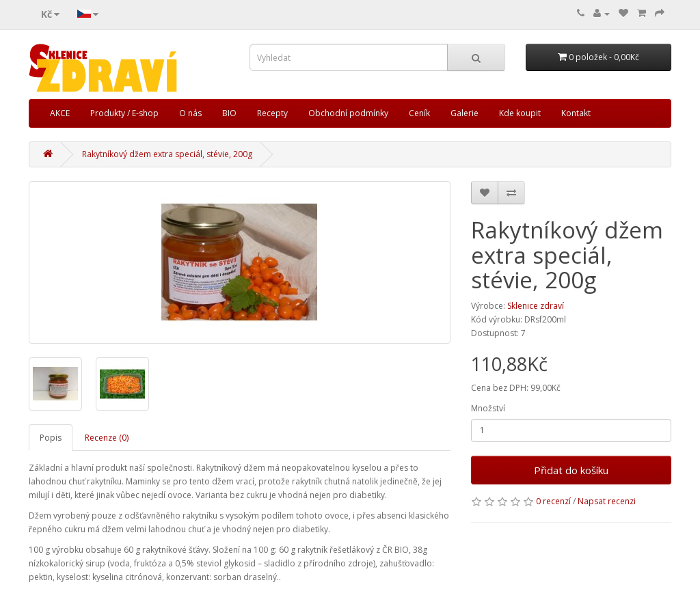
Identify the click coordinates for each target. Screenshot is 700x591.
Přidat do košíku (571, 470)
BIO (229, 113)
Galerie (465, 113)
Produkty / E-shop (124, 113)
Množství (488, 408)
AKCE (60, 113)
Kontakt (576, 113)
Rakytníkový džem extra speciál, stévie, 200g (167, 154)
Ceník (419, 113)
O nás (190, 113)
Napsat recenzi (607, 501)
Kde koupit (520, 113)
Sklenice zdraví (536, 306)
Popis (51, 438)
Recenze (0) (107, 438)
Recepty (272, 113)
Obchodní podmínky (348, 113)
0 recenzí (553, 501)
